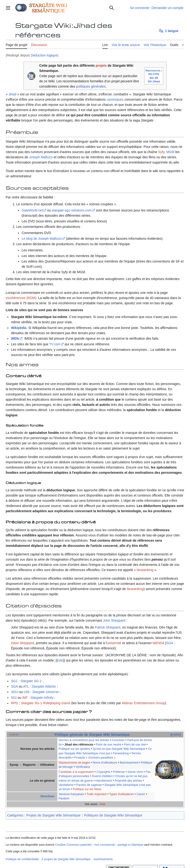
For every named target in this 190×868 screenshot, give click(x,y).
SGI (14, 698)
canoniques (115, 99)
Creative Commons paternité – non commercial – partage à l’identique (99, 845)
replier (176, 735)
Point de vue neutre (109, 745)
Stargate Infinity (42, 698)
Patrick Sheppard (107, 627)
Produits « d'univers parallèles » (95, 758)
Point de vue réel (135, 745)
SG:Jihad (154, 81)
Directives (47, 796)
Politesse (119, 772)
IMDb (15, 338)
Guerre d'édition (102, 776)
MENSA (158, 643)
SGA (170, 643)
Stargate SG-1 (31, 681)
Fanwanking (121, 753)
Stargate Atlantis (44, 686)
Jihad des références (79, 745)
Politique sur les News (87, 789)
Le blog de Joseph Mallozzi (42, 239)
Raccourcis (153, 70)
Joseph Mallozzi (41, 157)
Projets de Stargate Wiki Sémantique (53, 815)
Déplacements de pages (74, 763)
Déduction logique (44, 55)
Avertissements (103, 859)
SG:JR (154, 78)
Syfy (161, 152)
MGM (170, 152)
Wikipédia (19, 328)
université (114, 643)
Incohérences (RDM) (21, 298)
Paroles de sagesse (89, 785)
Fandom (64, 798)
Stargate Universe (45, 692)
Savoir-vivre (135, 772)
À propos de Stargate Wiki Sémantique (66, 859)
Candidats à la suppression (76, 772)
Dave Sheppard (22, 643)
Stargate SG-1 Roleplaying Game (46, 703)
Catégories (15, 815)
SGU (14, 692)
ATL (26, 686)
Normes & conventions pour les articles (84, 740)
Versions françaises (71, 794)
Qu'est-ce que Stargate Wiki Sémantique (119, 749)
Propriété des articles (128, 781)
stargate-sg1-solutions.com (72, 210)
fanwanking (145, 570)
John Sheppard (114, 620)
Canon (141, 794)
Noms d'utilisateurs (105, 763)
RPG (14, 703)
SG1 (14, 681)
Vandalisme (66, 785)
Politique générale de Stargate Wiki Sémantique (92, 735)
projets (101, 66)
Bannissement (129, 763)
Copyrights (103, 772)
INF (25, 698)
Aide (102, 804)
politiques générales (91, 86)
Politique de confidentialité (22, 859)
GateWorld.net (32, 210)
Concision (118, 740)
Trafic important (97, 794)
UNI (27, 692)
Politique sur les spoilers (74, 749)
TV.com (55, 344)
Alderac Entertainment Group (143, 703)
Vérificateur (83, 767)
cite (60, 660)
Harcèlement (104, 781)
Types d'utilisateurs (122, 794)
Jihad (12, 94)
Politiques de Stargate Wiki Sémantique (113, 815)
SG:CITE (154, 74)
